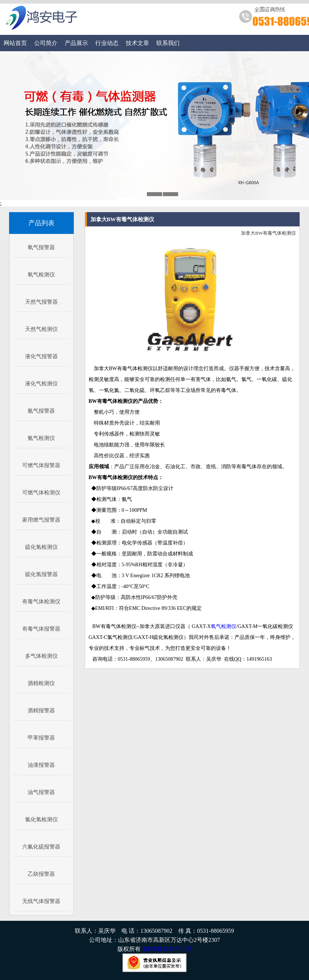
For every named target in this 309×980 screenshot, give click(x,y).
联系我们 (168, 43)
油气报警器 (41, 792)
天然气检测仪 (41, 329)
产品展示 (76, 43)
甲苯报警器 (41, 738)
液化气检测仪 (41, 384)
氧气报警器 (41, 247)
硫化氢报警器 (41, 574)
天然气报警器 (41, 302)
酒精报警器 (41, 710)
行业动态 (107, 43)
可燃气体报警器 (41, 465)
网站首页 (15, 43)
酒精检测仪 (41, 683)
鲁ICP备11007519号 (167, 949)
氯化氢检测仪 (41, 819)
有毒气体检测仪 (41, 602)
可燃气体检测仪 (41, 493)
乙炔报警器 (41, 874)
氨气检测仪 (41, 438)
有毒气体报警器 (41, 629)
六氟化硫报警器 (41, 847)
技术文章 (137, 43)
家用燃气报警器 (41, 520)
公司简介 (46, 43)
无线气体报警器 (41, 901)
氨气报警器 (41, 411)
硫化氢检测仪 (41, 547)
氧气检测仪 (41, 275)
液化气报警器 (41, 356)
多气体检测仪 (41, 656)
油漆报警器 (41, 765)
